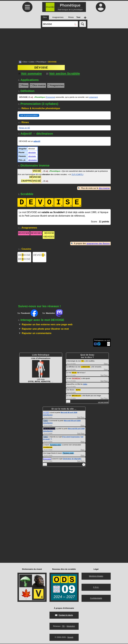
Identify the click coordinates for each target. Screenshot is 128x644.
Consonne (50, 97)
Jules (85, 385)
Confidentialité (96, 599)
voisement (93, 97)
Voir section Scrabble (63, 73)
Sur (28, 314)
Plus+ (106, 365)
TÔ (82, 362)
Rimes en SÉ (24, 128)
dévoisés (32, 152)
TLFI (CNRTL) (77, 174)
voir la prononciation (29, 115)
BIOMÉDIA (76, 379)
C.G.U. (96, 587)
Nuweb (70, 638)
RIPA (78, 390)
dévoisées (33, 160)
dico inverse (104, 188)
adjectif (37, 141)
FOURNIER (48, 448)
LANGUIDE (86, 368)
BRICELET (76, 396)
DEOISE (24, 255)
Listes (32, 62)
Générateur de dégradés (72, 459)
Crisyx (46, 421)
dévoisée (32, 156)
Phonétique (41, 62)
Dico (25, 62)
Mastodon (71, 626)
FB (63, 626)
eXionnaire (47, 459)
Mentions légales (96, 576)
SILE (74, 373)
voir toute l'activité (103, 403)
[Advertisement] (64, 43)
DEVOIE (39, 255)
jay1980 (46, 413)
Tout (102, 376)
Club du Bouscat (49, 429)
